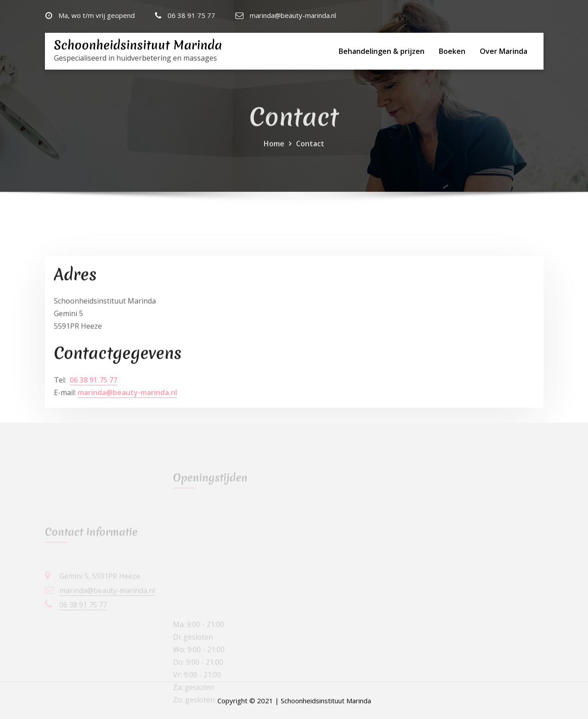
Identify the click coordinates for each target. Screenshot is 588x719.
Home (274, 153)
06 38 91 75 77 (191, 15)
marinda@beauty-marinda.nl (293, 15)
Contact (310, 153)
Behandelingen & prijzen (382, 51)
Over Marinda (504, 51)
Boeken (452, 51)
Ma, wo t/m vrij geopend (97, 15)
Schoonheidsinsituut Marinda (138, 45)
